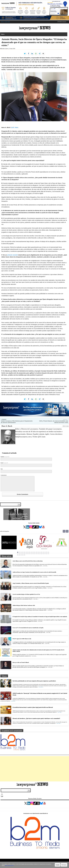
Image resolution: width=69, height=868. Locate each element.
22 (21, 554)
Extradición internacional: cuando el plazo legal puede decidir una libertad (33, 707)
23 (23, 554)
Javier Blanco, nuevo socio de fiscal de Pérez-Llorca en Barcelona (28, 561)
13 (38, 552)
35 (43, 554)
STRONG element (62, 22)
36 (45, 554)
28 (31, 554)
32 (38, 554)
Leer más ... (46, 566)
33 (40, 554)
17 (45, 552)
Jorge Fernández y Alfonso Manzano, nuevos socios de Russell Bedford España (31, 583)
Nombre (5, 457)
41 (21, 555)
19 (48, 552)
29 (33, 554)
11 (35, 552)
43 (25, 555)
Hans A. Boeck (7, 426)
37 (47, 554)
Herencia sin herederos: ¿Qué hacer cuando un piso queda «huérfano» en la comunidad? (36, 718)
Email (4, 463)
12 (36, 552)
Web (2, 469)
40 (19, 555)
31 (36, 554)
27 (30, 554)
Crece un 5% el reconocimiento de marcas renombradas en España (28, 628)
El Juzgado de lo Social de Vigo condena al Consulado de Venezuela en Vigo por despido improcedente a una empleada (40, 617)
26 (28, 554)
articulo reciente (12, 255)
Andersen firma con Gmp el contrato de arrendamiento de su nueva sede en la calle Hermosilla (34, 572)
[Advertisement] (34, 769)
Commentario (4, 475)
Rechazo (64, 865)
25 (26, 554)
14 (40, 552)
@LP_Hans (15, 127)
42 (23, 555)
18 (47, 552)
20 (18, 554)
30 (35, 554)
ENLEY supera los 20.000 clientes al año (22, 639)
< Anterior (4, 419)
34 (42, 554)
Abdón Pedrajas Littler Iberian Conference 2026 (24, 605)
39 (18, 555)
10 (33, 552)
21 (19, 554)
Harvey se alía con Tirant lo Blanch (21, 662)
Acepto (58, 865)
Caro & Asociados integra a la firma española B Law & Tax (26, 594)
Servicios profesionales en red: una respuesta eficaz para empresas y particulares (34, 681)
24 (25, 554)
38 (48, 554)
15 (42, 552)
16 (43, 552)
